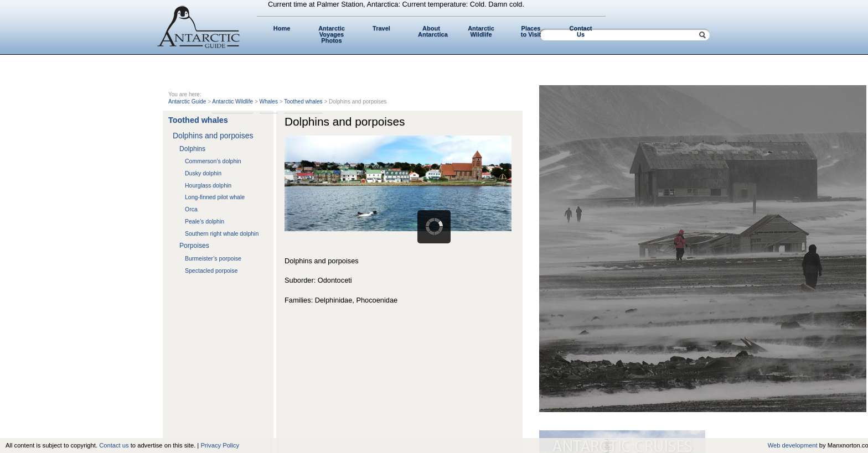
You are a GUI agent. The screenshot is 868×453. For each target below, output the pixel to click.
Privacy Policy (220, 445)
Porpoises (194, 246)
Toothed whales (303, 101)
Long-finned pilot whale (215, 197)
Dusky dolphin (203, 173)
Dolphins (192, 149)
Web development (793, 445)
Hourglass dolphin (208, 185)
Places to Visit (531, 31)
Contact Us (581, 31)
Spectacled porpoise (211, 270)
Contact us (114, 445)
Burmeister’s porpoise (213, 258)
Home (282, 28)
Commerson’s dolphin (213, 161)
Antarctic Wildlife (481, 31)
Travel (381, 28)
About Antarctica (433, 31)
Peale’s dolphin (205, 221)
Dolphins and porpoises (213, 136)
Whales (269, 101)
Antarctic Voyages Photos (332, 34)
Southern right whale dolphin (222, 233)
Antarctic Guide (187, 101)
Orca (191, 209)
